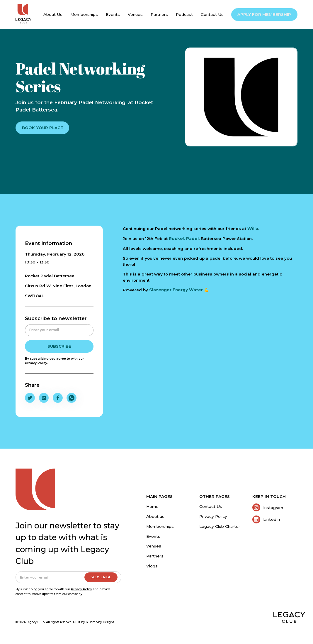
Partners (155, 556)
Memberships (160, 526)
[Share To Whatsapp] (72, 398)
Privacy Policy (213, 516)
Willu (253, 229)
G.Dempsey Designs (100, 622)
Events (153, 536)
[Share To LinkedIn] (44, 398)
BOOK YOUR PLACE (42, 128)
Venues (154, 546)
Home (152, 506)
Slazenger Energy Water (177, 290)
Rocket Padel (184, 239)
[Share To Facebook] (58, 398)
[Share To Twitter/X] (30, 398)
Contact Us (211, 506)
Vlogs (152, 566)
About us (155, 516)
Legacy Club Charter (220, 526)
